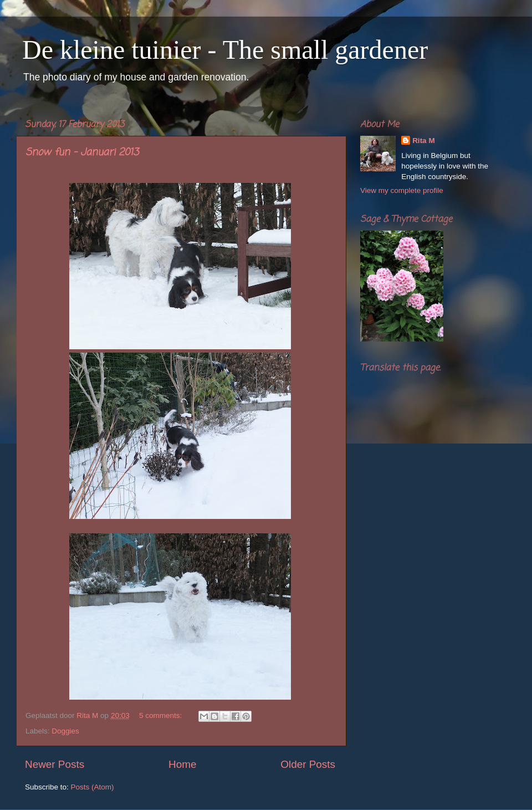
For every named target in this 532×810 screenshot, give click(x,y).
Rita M (424, 141)
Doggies (65, 731)
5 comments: (162, 715)
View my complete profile (402, 190)
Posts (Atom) (93, 787)
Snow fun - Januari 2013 (82, 152)
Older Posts (308, 764)
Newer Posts (55, 764)
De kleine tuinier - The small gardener (225, 50)
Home (182, 764)
